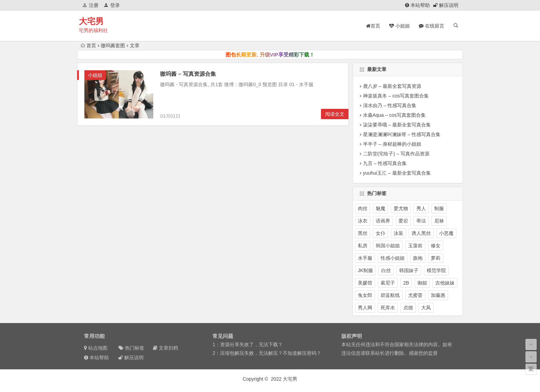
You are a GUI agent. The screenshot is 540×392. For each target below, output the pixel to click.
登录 (112, 5)
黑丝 (363, 233)
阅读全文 (335, 114)
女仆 (381, 233)
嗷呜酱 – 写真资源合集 (188, 74)
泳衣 (363, 221)
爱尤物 (401, 208)
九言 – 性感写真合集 (385, 163)
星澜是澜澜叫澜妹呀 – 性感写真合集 (402, 134)
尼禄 (439, 221)
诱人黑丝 (421, 233)
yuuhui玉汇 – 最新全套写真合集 (397, 173)
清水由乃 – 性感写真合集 (390, 105)
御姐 (422, 283)
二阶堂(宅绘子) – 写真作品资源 (396, 154)
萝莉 (436, 258)
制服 (439, 208)
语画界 (383, 221)
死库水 (388, 308)
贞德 (408, 308)
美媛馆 (365, 283)
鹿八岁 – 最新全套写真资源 (392, 86)
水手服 (365, 258)
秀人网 (365, 308)
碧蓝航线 (390, 295)
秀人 (421, 208)
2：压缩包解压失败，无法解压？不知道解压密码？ (267, 353)
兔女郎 (365, 295)
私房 (363, 246)
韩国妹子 (409, 270)
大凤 (426, 308)
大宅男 (91, 21)
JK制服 (365, 270)
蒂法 (421, 221)
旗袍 (418, 258)
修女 (436, 246)
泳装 (398, 233)
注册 (90, 5)
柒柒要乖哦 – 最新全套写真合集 (397, 125)
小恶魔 (446, 233)
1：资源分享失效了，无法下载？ (248, 344)
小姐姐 (95, 75)
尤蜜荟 (415, 295)
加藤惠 (438, 295)
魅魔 (381, 208)
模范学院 (436, 270)
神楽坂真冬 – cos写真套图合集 (396, 96)
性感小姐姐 (393, 258)
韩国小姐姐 (388, 246)
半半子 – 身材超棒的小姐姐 (392, 144)
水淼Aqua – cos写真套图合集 (394, 115)
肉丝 (363, 208)
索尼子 (388, 283)
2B (406, 283)
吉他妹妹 (445, 283)
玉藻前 (415, 246)
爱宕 (403, 221)
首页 (88, 45)
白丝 (386, 270)
